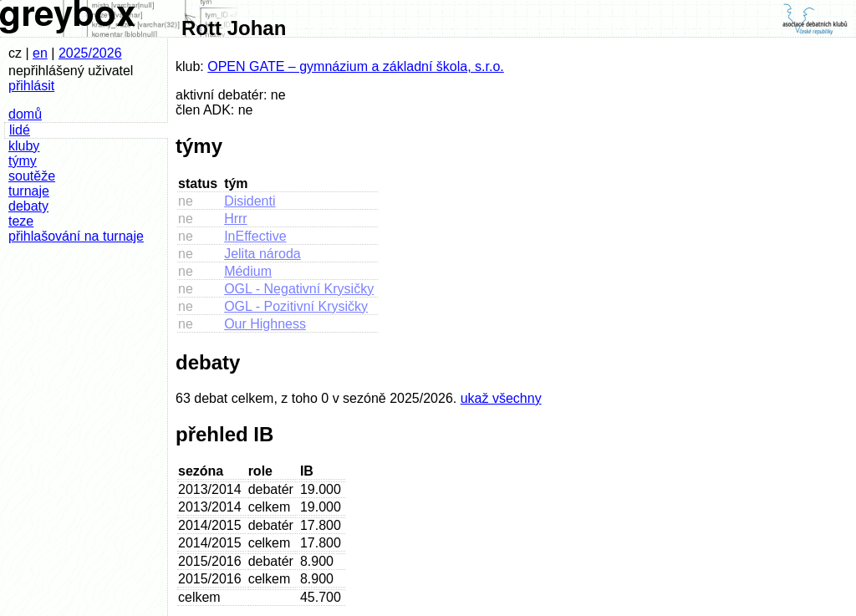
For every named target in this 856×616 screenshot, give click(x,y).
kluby (24, 146)
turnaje (29, 191)
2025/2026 (90, 53)
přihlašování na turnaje (76, 236)
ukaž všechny (501, 398)
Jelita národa (262, 254)
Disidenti (250, 201)
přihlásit (31, 86)
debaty (28, 206)
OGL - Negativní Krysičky (299, 289)
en (40, 53)
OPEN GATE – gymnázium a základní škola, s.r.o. (356, 66)
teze (21, 221)
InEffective (255, 236)
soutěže (32, 176)
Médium (248, 271)
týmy (23, 161)
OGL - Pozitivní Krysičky (296, 306)
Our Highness (265, 324)
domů (25, 114)
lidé (20, 130)
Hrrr (236, 219)
